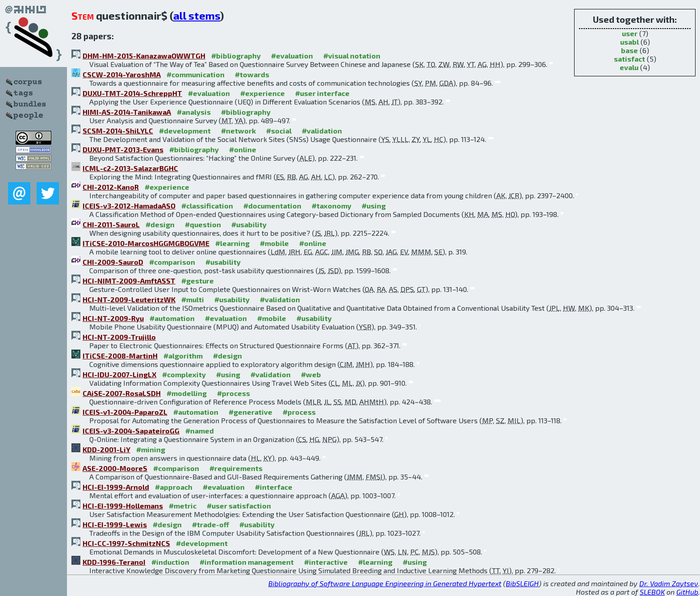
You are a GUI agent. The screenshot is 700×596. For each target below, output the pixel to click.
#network (238, 131)
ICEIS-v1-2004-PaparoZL (125, 412)
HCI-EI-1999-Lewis (115, 524)
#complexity (184, 374)
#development (185, 131)
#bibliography (236, 56)
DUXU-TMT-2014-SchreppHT (132, 93)
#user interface (322, 93)
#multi (193, 299)
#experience (262, 93)
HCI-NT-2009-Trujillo (119, 337)
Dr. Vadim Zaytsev (669, 583)
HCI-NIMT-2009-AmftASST (129, 281)
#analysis (194, 112)
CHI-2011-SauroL (111, 224)
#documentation (272, 206)
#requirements (236, 468)
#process (233, 393)
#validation (322, 131)
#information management (247, 562)
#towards (252, 74)
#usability (249, 224)
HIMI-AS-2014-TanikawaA (127, 112)
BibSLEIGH (522, 583)
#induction (170, 562)
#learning (232, 243)
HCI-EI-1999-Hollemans (123, 506)
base (629, 50)
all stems (197, 15)
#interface (274, 487)
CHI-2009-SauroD (113, 262)
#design (160, 224)
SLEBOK (652, 592)
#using (374, 206)
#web (311, 374)
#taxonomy (331, 206)
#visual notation (352, 56)
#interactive (326, 562)
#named (200, 431)
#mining (151, 449)
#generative (250, 412)
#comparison (172, 262)
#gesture (198, 281)
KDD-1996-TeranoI (114, 562)
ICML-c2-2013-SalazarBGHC (130, 168)
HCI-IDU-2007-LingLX (119, 374)
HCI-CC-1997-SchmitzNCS (126, 543)
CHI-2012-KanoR (111, 187)
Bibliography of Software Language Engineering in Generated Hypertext (385, 583)
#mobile (274, 243)
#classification (207, 206)
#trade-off (210, 524)
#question (203, 224)
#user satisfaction (239, 506)
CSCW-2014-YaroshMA (122, 74)
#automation (172, 318)
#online (243, 149)
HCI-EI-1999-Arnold (116, 487)
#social (279, 131)
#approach (174, 487)
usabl (629, 42)
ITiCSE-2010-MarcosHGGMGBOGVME (146, 243)
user (630, 33)
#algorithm (183, 356)
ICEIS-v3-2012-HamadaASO (129, 206)
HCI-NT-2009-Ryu (113, 318)
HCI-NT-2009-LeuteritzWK (129, 299)
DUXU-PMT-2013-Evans (123, 149)
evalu (629, 67)
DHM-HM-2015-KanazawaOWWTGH (144, 56)
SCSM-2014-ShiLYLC (118, 131)
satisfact (629, 59)
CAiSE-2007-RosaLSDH (122, 393)
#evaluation (292, 56)
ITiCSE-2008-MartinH (120, 356)
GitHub (687, 592)
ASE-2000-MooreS (115, 468)
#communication (196, 74)
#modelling (187, 393)
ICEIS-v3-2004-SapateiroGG (131, 431)
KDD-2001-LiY (106, 449)
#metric (183, 506)
